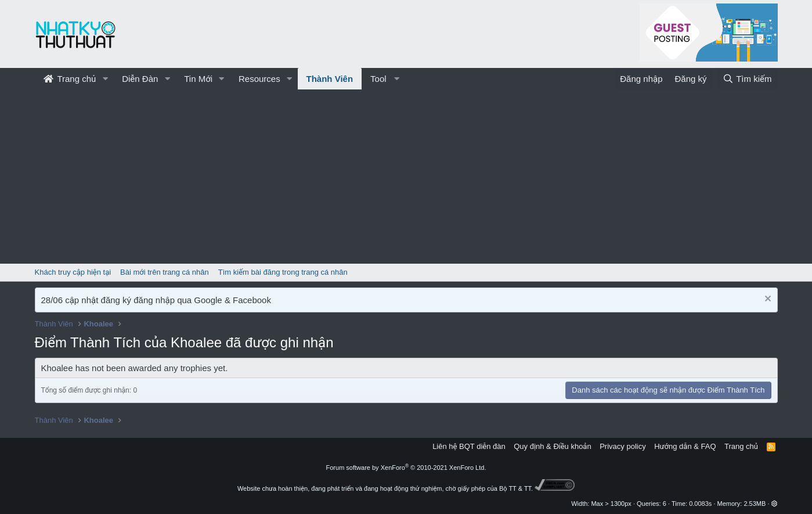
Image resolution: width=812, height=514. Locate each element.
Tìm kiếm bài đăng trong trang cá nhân (283, 272)
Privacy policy (622, 446)
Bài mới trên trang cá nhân (165, 272)
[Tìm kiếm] (747, 79)
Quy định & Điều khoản (552, 446)
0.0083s (700, 504)
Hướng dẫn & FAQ (685, 446)
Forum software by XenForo (406, 468)
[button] (105, 79)
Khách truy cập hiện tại (73, 272)
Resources (259, 79)
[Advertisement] (406, 177)
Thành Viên (330, 79)
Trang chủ (70, 79)
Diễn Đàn (140, 79)
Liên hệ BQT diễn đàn (469, 446)
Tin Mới (198, 79)
